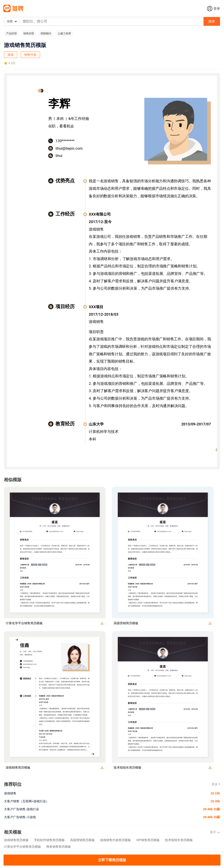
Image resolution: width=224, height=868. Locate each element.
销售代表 (30, 55)
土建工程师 (64, 34)
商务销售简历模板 (59, 847)
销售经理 (29, 34)
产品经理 (11, 34)
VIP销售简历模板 (148, 840)
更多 (216, 784)
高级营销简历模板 (82, 840)
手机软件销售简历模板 (49, 840)
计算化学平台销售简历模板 (22, 847)
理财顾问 (46, 34)
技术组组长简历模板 (179, 840)
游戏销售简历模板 (16, 840)
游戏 (11, 55)
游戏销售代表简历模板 (115, 840)
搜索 (212, 21)
